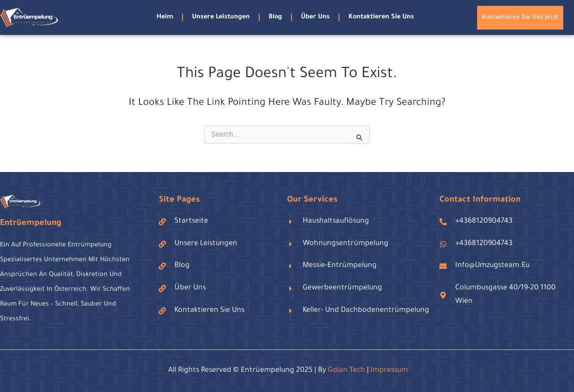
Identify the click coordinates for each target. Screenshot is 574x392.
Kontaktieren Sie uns (381, 17)
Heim (165, 17)
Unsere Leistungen (221, 17)
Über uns (315, 17)
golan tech (346, 370)
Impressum (389, 370)
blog (275, 17)
